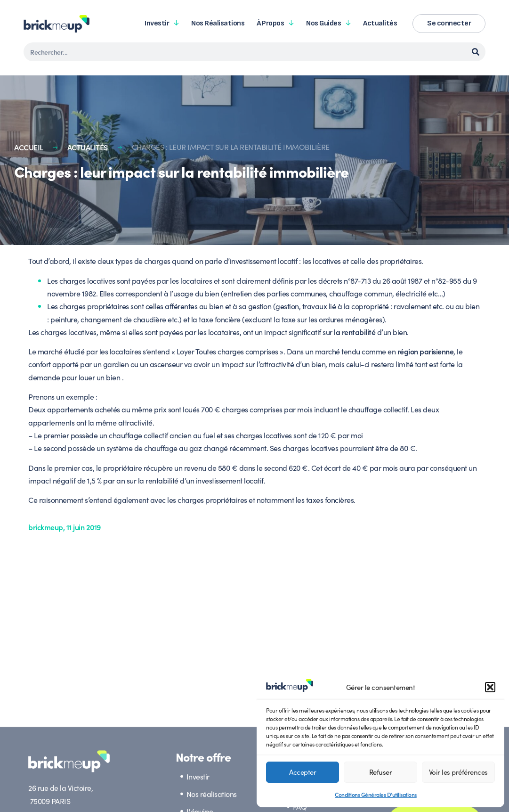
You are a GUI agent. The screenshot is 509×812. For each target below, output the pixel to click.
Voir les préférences (458, 772)
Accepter (303, 772)
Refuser (381, 772)
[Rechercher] (476, 52)
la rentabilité (355, 332)
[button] (490, 687)
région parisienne (426, 351)
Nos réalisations (218, 23)
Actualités (380, 23)
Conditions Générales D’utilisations (376, 794)
